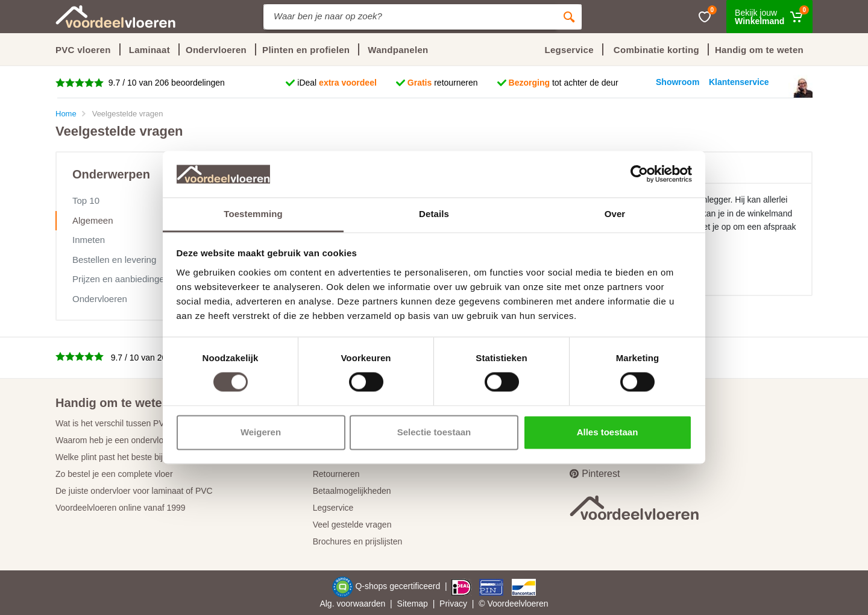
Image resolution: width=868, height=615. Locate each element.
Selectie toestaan (434, 432)
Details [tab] (434, 214)
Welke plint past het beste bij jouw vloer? (132, 457)
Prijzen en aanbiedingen (121, 279)
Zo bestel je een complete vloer (114, 474)
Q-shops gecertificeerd (399, 587)
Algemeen (93, 220)
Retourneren (336, 474)
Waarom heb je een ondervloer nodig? (127, 440)
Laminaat (149, 50)
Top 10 (86, 200)
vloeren (535, 604)
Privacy (453, 604)
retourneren (443, 83)
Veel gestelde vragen (352, 525)
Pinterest (595, 474)
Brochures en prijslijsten (358, 541)
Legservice (333, 508)
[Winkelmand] (769, 17)
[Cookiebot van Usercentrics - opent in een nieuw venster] (639, 174)
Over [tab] (615, 214)
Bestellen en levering (114, 260)
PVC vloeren (83, 50)
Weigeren (261, 432)
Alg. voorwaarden (352, 604)
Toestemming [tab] (253, 214)
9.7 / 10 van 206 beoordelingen (165, 83)
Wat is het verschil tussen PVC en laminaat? (138, 423)
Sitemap (413, 604)
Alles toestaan (608, 432)
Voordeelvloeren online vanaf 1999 (121, 508)
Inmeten (89, 240)
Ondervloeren (100, 299)
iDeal (337, 83)
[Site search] (410, 17)
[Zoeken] (569, 17)
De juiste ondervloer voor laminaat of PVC (134, 491)
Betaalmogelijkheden (352, 491)
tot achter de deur (564, 83)
